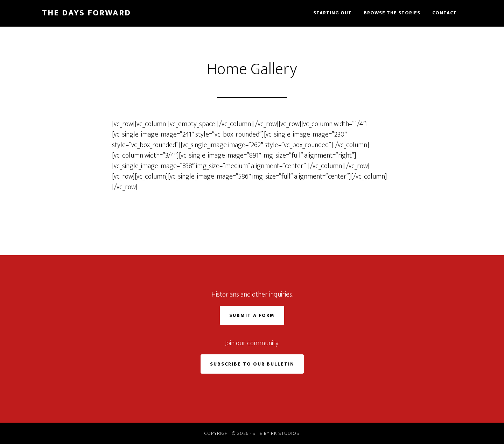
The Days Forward (86, 13)
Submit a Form (252, 315)
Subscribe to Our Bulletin (252, 364)
